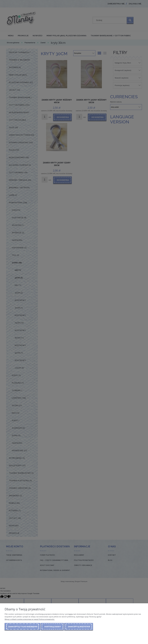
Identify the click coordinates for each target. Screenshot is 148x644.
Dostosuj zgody (53, 627)
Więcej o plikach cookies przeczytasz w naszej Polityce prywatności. (30, 619)
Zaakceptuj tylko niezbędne (23, 627)
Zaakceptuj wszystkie (79, 627)
